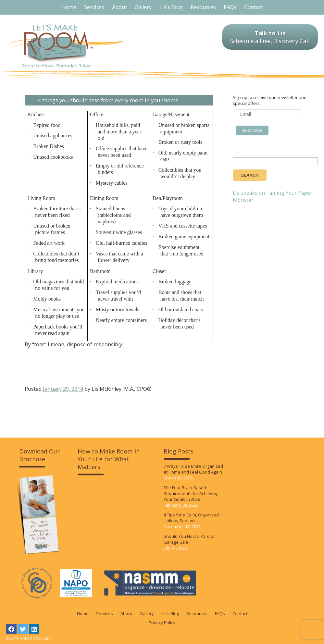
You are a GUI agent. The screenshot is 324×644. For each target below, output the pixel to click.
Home (83, 613)
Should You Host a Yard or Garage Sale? (189, 539)
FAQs (220, 613)
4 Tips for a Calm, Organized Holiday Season (191, 518)
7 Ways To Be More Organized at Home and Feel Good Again (193, 469)
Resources (197, 613)
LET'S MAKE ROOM (66, 46)
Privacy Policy (162, 623)
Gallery (147, 613)
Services (105, 613)
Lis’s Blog (170, 613)
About (126, 613)
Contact (240, 613)
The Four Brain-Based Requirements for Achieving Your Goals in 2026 (191, 493)
